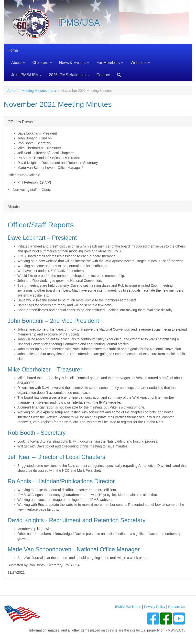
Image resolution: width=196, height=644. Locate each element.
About (18, 63)
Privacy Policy (155, 607)
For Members (110, 63)
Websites (140, 63)
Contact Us (177, 607)
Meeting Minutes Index (39, 91)
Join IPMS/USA (26, 75)
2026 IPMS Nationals (69, 75)
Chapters (42, 63)
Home (13, 50)
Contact (103, 75)
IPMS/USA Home (128, 607)
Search (117, 73)
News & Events (74, 63)
